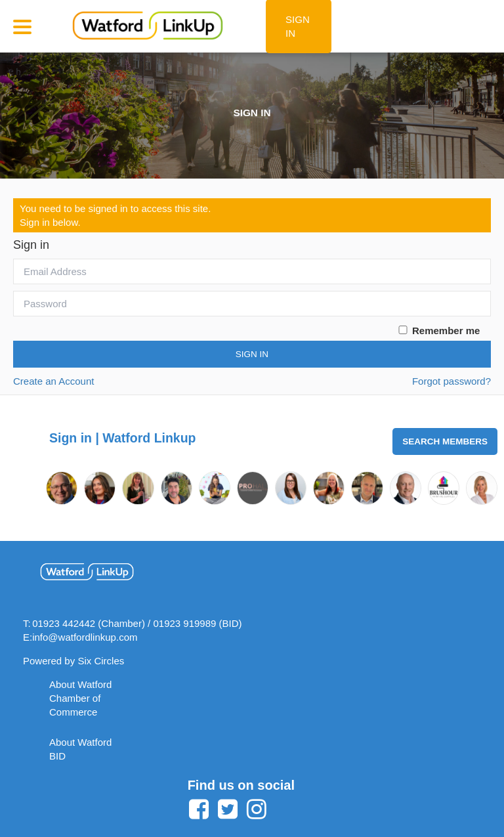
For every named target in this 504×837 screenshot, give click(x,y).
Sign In (252, 354)
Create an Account (53, 381)
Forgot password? (451, 381)
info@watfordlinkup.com (85, 637)
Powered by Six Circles (73, 661)
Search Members (445, 441)
